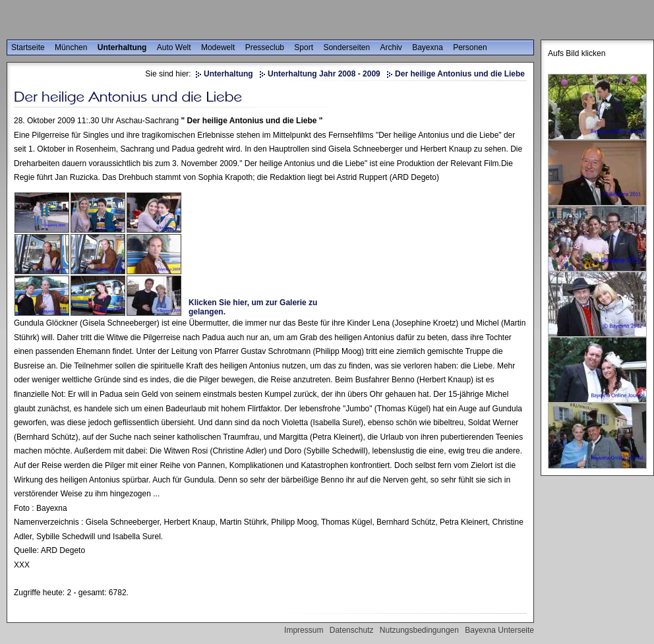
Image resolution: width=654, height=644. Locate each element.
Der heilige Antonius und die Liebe (460, 74)
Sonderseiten (346, 47)
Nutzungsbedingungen (419, 630)
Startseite (28, 47)
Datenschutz (352, 630)
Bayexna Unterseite (499, 630)
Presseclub (265, 47)
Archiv (391, 47)
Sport (304, 47)
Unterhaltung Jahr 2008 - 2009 (324, 74)
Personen (470, 47)
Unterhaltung (122, 47)
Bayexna (428, 47)
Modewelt (218, 47)
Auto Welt (174, 47)
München (71, 47)
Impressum (304, 630)
